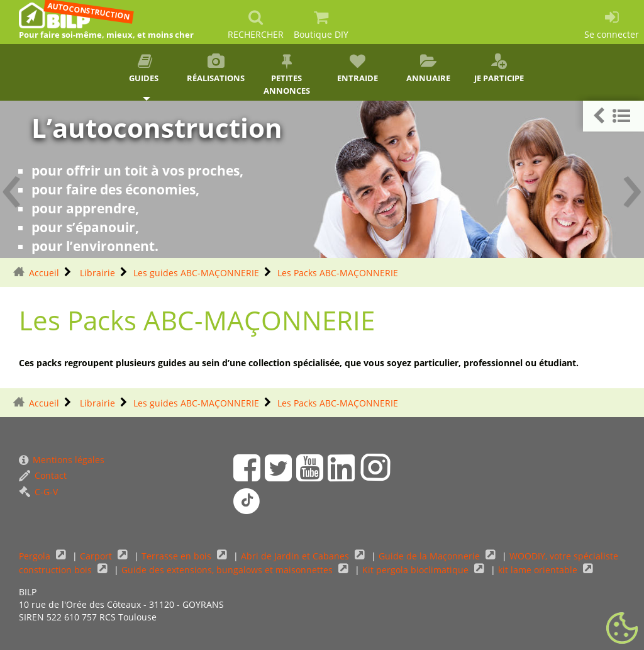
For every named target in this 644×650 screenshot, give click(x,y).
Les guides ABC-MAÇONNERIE (196, 273)
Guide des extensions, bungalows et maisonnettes (228, 570)
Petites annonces (286, 75)
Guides (145, 69)
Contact (43, 475)
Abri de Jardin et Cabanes (296, 556)
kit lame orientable (539, 570)
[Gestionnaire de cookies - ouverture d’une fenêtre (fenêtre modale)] (622, 629)
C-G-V (38, 492)
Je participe (499, 69)
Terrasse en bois (178, 556)
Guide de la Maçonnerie (430, 556)
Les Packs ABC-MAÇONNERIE (338, 273)
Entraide (358, 69)
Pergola (36, 556)
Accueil (44, 273)
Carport (97, 556)
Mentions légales (62, 460)
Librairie (96, 273)
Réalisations (216, 69)
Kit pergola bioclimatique (417, 570)
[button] (613, 116)
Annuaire (429, 69)
